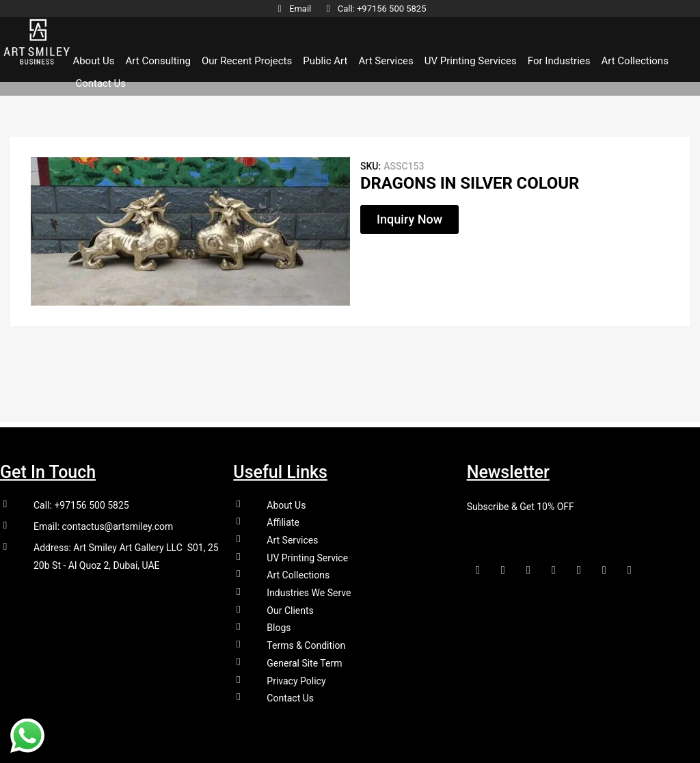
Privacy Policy (296, 680)
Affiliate (283, 518)
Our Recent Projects (247, 62)
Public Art (325, 62)
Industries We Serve (309, 590)
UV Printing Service (307, 554)
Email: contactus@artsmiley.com (103, 522)
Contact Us (100, 84)
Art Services (386, 62)
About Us (93, 62)
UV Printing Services (471, 62)
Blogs (279, 626)
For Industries (559, 62)
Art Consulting (158, 62)
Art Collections (634, 62)
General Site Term (304, 662)
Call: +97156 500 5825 (81, 500)
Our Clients (290, 608)
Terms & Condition (306, 644)
